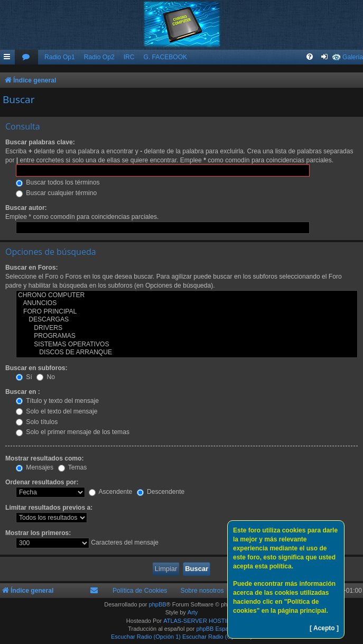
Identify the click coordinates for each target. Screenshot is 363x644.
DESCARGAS (187, 320)
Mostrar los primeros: (38, 533)
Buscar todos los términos (58, 182)
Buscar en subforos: (36, 368)
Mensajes (35, 467)
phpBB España (215, 629)
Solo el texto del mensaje (57, 411)
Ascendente (111, 492)
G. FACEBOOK (165, 57)
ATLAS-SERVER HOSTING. (200, 621)
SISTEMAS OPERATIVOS (187, 345)
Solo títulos (37, 422)
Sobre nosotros (202, 591)
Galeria (353, 57)
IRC (129, 57)
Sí (24, 377)
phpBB (158, 604)
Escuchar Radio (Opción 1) (146, 637)
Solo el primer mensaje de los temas (73, 432)
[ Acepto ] (324, 628)
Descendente (161, 492)
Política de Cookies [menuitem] (140, 591)
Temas (73, 467)
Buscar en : (23, 392)
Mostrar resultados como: (45, 458)
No (46, 377)
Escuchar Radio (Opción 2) (217, 637)
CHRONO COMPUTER (187, 296)
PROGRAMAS (187, 336)
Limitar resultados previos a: (49, 508)
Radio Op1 (60, 57)
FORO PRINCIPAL (187, 312)
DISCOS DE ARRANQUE (187, 353)
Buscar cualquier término (56, 193)
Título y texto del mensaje (57, 401)
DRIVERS (187, 328)
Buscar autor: (26, 208)
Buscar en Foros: (31, 268)
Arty (193, 612)
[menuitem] (26, 57)
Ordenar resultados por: (42, 482)
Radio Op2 (99, 57)
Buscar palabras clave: (40, 142)
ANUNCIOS (187, 303)
